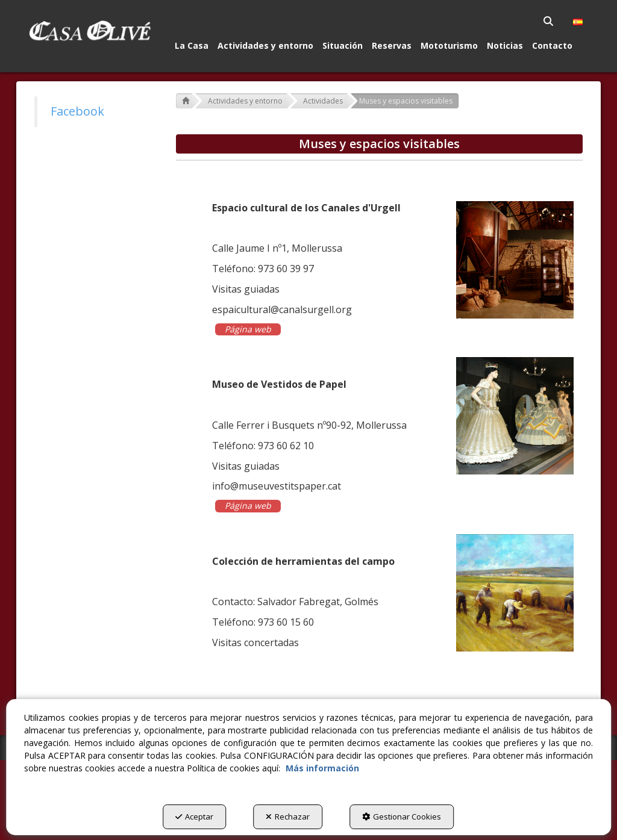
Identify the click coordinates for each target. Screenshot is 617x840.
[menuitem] (549, 21)
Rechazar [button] (288, 817)
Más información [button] (322, 768)
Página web (248, 329)
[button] (89, 31)
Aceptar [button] (194, 817)
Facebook (77, 111)
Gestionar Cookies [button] (402, 817)
